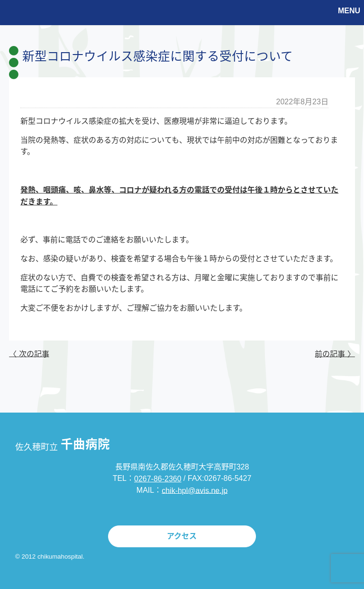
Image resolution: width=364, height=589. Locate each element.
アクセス (182, 536)
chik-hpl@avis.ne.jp (195, 490)
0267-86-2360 (158, 479)
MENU (349, 11)
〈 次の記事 (29, 354)
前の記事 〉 (335, 354)
